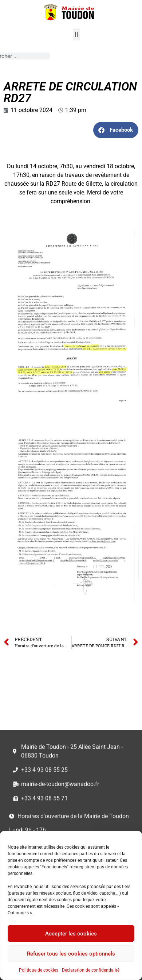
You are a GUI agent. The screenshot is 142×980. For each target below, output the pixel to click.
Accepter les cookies (71, 934)
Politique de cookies (39, 970)
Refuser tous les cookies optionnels (71, 954)
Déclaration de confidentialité (91, 970)
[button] (76, 34)
